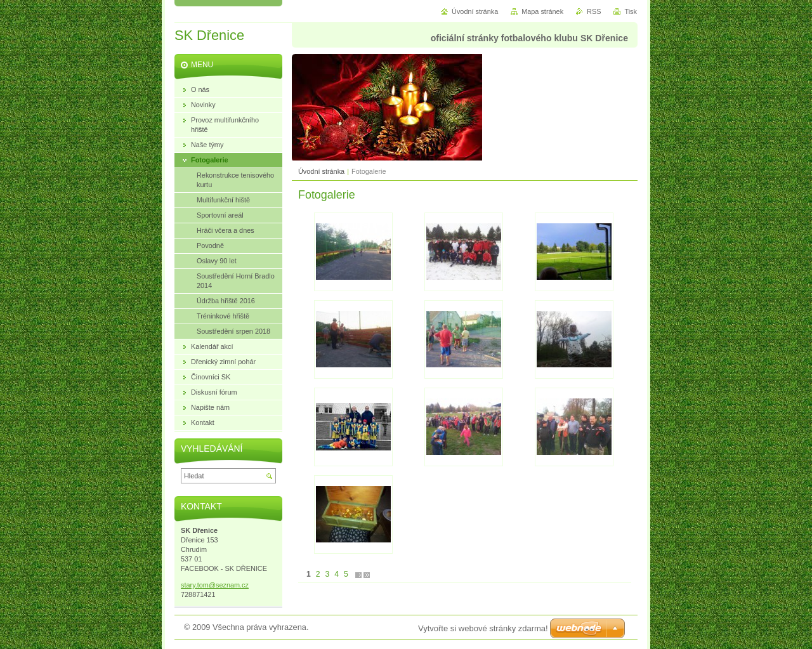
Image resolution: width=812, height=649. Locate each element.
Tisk (631, 11)
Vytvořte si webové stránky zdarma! (483, 628)
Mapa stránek (542, 11)
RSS (594, 11)
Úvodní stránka (321, 171)
